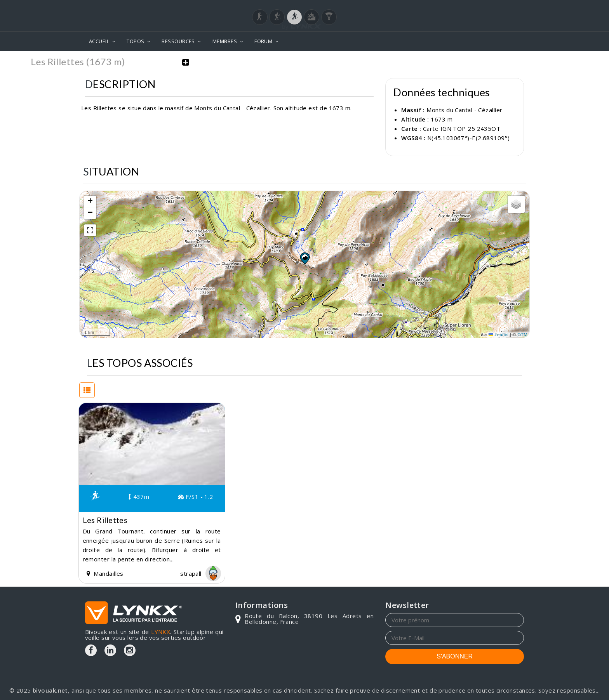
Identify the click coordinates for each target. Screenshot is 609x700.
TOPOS (135, 41)
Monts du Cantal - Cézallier (464, 110)
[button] (304, 258)
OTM (522, 335)
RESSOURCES (178, 41)
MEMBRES (225, 41)
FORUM (263, 41)
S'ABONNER (455, 656)
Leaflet (499, 335)
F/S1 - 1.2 (195, 497)
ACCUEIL (99, 41)
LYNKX (161, 632)
